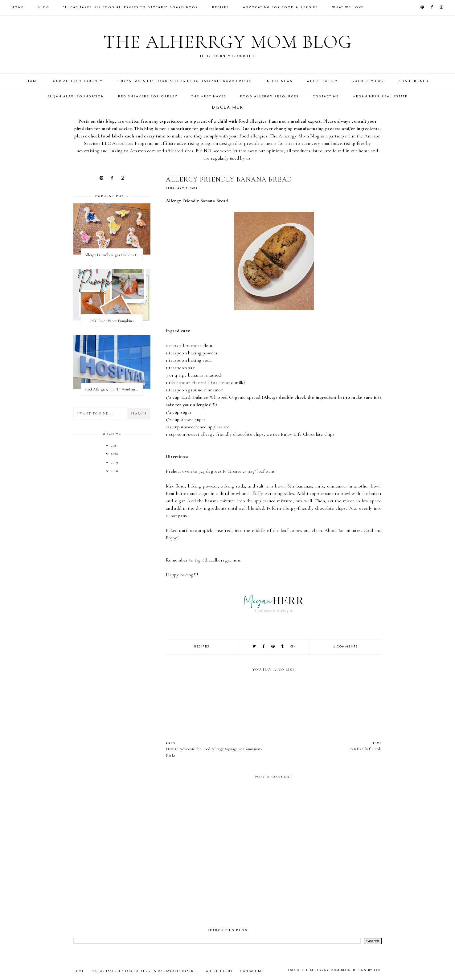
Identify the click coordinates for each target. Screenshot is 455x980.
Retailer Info (413, 81)
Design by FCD (367, 970)
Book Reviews (368, 81)
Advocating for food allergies (281, 8)
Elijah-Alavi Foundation (76, 97)
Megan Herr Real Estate (380, 97)
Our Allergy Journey (78, 81)
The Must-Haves (209, 97)
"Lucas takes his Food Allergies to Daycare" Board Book (131, 8)
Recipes (221, 8)
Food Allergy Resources (269, 97)
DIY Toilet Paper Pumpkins (112, 321)
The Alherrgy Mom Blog (228, 42)
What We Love (348, 8)
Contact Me (326, 97)
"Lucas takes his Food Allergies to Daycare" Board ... (145, 971)
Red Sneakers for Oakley (148, 97)
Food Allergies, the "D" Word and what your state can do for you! (113, 389)
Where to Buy (322, 81)
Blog (43, 8)
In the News (279, 81)
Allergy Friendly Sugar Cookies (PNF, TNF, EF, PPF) (113, 255)
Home (18, 8)
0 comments (346, 647)
